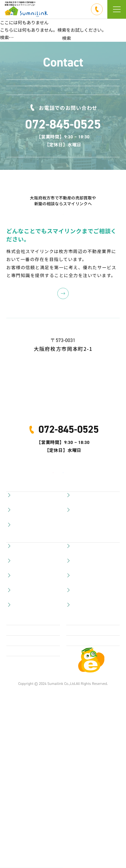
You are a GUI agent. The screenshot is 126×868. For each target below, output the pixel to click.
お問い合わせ (71, 116)
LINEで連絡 (71, 90)
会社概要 (16, 784)
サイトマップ (80, 766)
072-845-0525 (63, 165)
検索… (7, 37)
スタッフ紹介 (80, 748)
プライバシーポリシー (29, 802)
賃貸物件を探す (22, 748)
